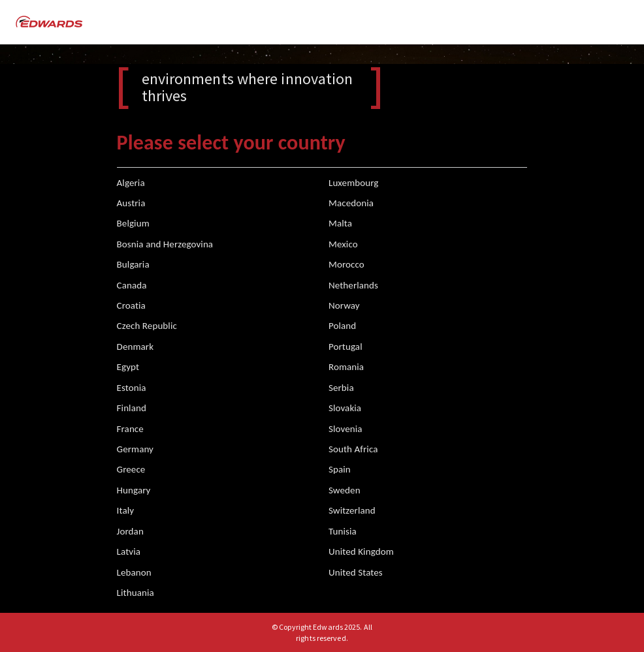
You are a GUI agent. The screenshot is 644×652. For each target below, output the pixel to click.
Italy (126, 510)
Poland (342, 326)
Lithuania (136, 593)
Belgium (133, 223)
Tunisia (343, 531)
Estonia (132, 388)
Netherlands (353, 285)
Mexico (343, 244)
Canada (132, 285)
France (130, 429)
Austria (131, 203)
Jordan (130, 531)
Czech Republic (147, 326)
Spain (340, 469)
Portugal (346, 347)
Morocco (346, 264)
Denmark (136, 347)
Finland (132, 408)
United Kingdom (361, 551)
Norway (344, 305)
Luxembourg (354, 183)
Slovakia (345, 408)
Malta (340, 223)
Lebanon (134, 572)
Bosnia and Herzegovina (165, 244)
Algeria (131, 183)
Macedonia (351, 203)
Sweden (345, 490)
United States (356, 572)
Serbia (341, 388)
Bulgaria (133, 264)
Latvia (129, 551)
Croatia (131, 305)
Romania (346, 367)
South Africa (353, 449)
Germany (135, 449)
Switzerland (352, 510)
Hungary (134, 490)
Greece (131, 469)
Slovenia (346, 429)
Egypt (128, 367)
